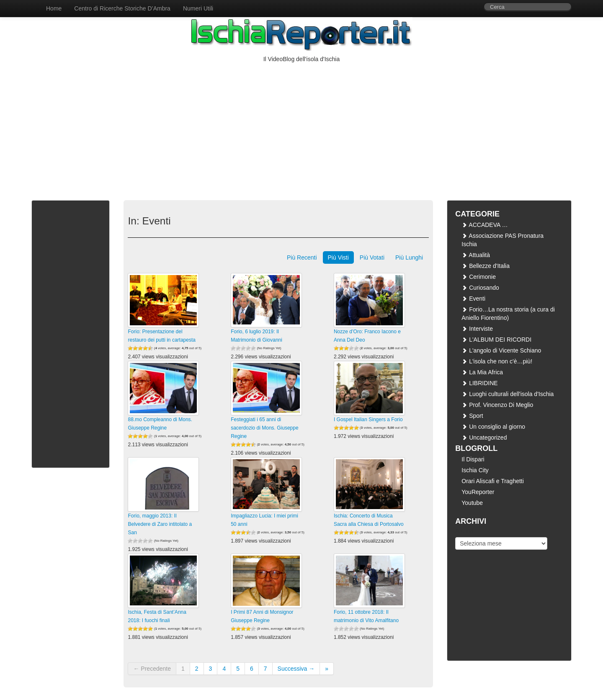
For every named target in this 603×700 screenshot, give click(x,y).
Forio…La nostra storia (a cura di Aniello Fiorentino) (508, 314)
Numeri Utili (198, 8)
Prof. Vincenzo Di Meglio (497, 405)
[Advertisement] (301, 126)
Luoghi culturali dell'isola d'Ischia (508, 394)
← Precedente (152, 669)
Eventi (473, 299)
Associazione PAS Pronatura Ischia (502, 240)
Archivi (464, 531)
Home (54, 8)
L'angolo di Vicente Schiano (501, 350)
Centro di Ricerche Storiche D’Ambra (122, 8)
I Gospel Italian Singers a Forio (368, 419)
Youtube (472, 503)
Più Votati (372, 257)
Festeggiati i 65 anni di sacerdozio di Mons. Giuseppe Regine (264, 428)
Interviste (477, 329)
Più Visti (338, 257)
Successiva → (296, 669)
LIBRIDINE (479, 383)
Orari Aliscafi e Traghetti (493, 481)
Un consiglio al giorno (493, 427)
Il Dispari (473, 459)
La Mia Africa (482, 372)
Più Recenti (302, 257)
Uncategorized (484, 437)
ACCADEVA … (484, 225)
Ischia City (475, 470)
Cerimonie (479, 277)
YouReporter (478, 492)
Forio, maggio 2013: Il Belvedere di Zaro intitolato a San (160, 524)
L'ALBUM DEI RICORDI (496, 340)
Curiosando (480, 288)
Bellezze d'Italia (486, 266)
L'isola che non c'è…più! (497, 361)
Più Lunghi (409, 257)
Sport (472, 416)
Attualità (476, 255)
